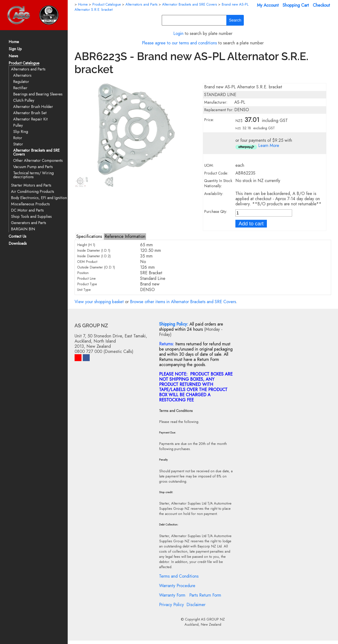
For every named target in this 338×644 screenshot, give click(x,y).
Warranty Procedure (177, 586)
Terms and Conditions (179, 576)
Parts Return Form (205, 595)
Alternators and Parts (28, 69)
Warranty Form (172, 595)
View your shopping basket (99, 302)
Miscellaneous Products (30, 204)
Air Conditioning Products (33, 192)
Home (14, 42)
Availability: (214, 194)
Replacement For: (219, 110)
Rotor (18, 138)
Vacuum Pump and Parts (33, 167)
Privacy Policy (171, 605)
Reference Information (125, 236)
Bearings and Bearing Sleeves (38, 94)
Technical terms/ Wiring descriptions (33, 175)
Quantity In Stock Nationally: (218, 183)
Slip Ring (21, 132)
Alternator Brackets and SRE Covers (36, 152)
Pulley (18, 126)
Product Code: (216, 173)
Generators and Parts (29, 223)
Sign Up (15, 49)
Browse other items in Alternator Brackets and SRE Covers (183, 302)
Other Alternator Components (38, 161)
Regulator (21, 82)
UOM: (209, 165)
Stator (18, 144)
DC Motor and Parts (27, 210)
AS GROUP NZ (213, 619)
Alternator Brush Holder (33, 107)
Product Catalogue (24, 63)
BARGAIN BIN (23, 229)
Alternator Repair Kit (30, 119)
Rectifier (20, 88)
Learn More (269, 146)
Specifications (89, 236)
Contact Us (17, 237)
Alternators (22, 76)
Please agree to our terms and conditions (179, 43)
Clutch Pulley (24, 101)
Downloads (18, 244)
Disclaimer (196, 605)
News (13, 56)
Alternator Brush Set (30, 113)
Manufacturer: (216, 102)
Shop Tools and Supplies (31, 217)
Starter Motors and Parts (31, 185)
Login (178, 34)
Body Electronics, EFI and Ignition (39, 198)
